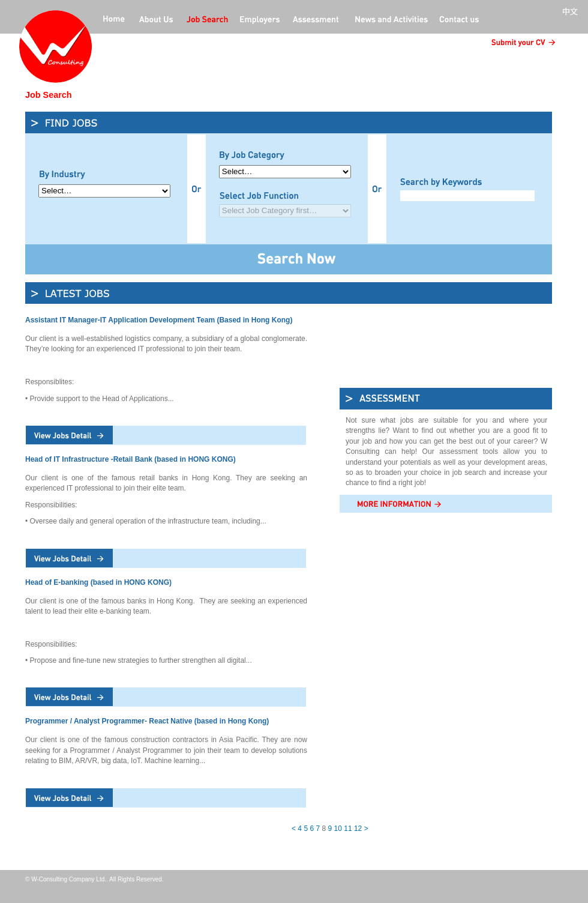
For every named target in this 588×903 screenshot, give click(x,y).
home (114, 20)
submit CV (521, 43)
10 (338, 829)
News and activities (390, 20)
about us (156, 20)
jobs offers (207, 20)
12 (358, 829)
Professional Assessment (316, 20)
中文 (572, 12)
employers (260, 20)
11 (348, 829)
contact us (459, 20)
